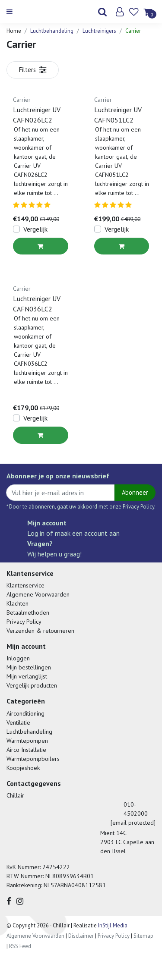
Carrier (133, 31)
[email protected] (133, 823)
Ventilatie (18, 722)
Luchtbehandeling (52, 31)
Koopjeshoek (23, 768)
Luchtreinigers (99, 31)
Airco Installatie (26, 750)
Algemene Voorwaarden (38, 594)
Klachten (17, 603)
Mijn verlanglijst (27, 676)
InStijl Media (112, 925)
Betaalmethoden (28, 612)
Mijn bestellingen (29, 667)
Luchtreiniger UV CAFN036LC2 (37, 304)
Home (14, 31)
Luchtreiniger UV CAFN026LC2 (37, 115)
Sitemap (143, 936)
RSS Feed (20, 946)
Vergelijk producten (32, 685)
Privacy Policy (24, 622)
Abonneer (135, 492)
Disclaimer (81, 936)
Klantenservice (25, 585)
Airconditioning (25, 713)
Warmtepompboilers (33, 759)
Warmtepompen (27, 741)
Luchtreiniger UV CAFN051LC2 (118, 115)
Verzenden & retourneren (40, 631)
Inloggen (18, 658)
